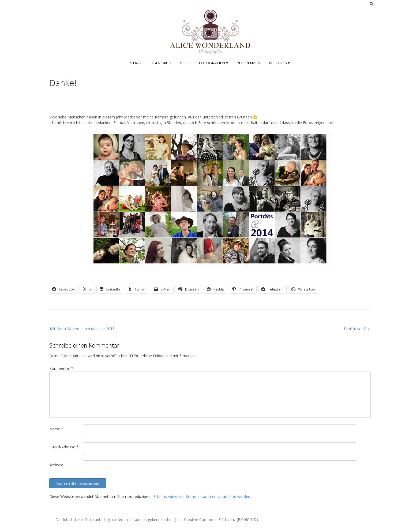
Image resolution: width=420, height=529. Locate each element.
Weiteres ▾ (279, 63)
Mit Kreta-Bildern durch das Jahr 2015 (82, 329)
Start (136, 63)
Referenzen (248, 63)
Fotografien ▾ (213, 63)
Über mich (161, 63)
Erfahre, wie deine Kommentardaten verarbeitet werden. (202, 496)
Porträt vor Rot (357, 329)
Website (56, 465)
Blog (185, 63)
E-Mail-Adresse (64, 447)
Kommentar (61, 368)
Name (56, 429)
